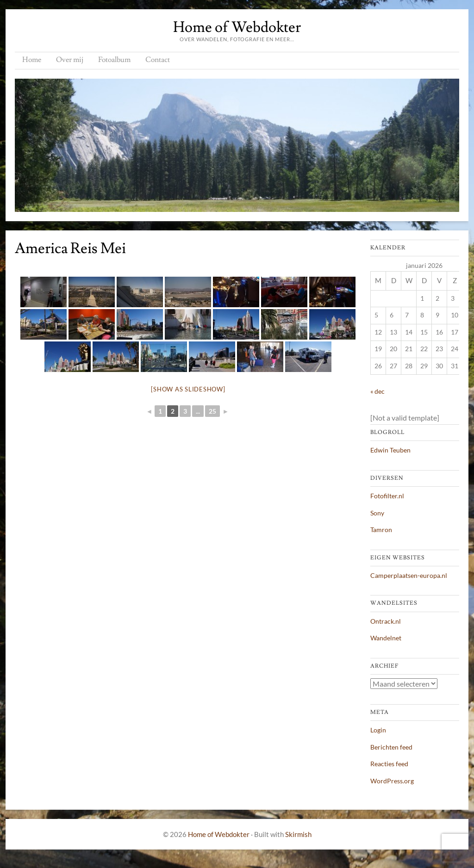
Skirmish (298, 834)
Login (378, 730)
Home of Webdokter (237, 27)
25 (212, 411)
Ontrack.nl (386, 621)
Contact (158, 60)
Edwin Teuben (390, 450)
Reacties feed (389, 764)
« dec (377, 391)
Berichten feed (391, 747)
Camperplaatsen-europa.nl (409, 575)
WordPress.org (392, 781)
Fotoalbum (114, 60)
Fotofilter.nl (387, 496)
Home (32, 60)
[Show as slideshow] (188, 389)
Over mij (70, 60)
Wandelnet (386, 638)
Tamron (381, 530)
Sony (377, 513)
